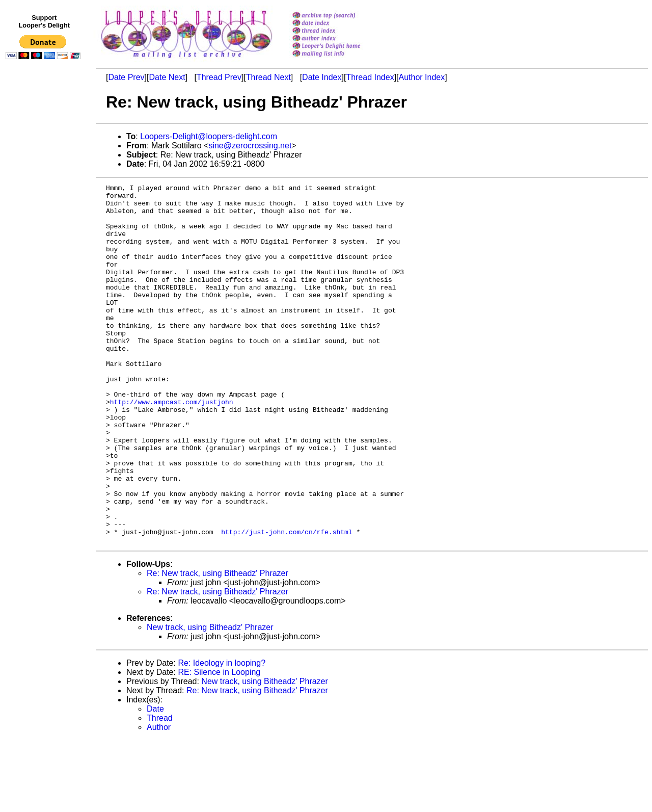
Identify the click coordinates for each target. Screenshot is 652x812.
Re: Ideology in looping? (222, 735)
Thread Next (268, 77)
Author (159, 799)
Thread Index (370, 77)
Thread (160, 790)
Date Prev (126, 77)
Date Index (322, 77)
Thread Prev (219, 77)
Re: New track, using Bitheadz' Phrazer (218, 645)
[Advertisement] (45, 274)
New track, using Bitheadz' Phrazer (210, 699)
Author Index (422, 77)
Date (155, 781)
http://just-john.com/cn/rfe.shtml (287, 602)
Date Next (167, 77)
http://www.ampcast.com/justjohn (172, 446)
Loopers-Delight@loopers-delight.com (209, 136)
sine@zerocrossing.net (250, 146)
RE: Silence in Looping (219, 744)
